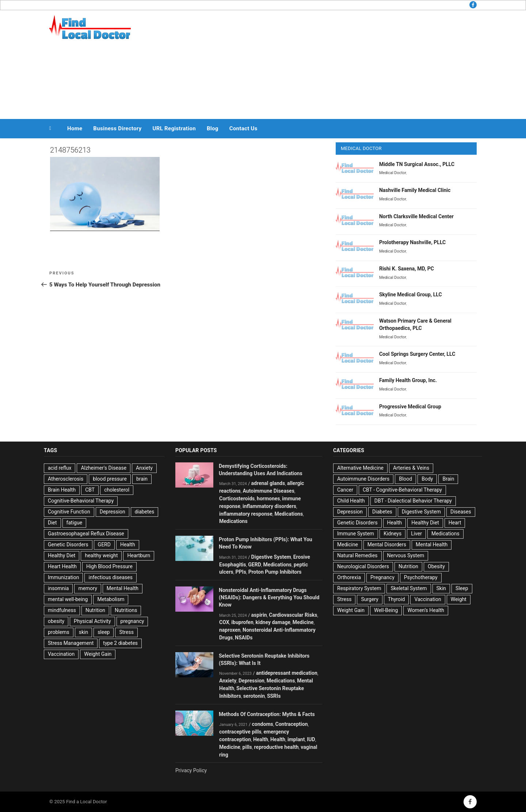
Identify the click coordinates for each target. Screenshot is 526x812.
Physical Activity (92, 621)
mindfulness (62, 610)
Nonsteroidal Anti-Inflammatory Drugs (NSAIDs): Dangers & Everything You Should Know (269, 597)
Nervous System (406, 555)
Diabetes (382, 512)
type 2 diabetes (120, 643)
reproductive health (277, 747)
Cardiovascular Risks (293, 615)
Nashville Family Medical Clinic (415, 190)
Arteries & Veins (411, 468)
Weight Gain (98, 654)
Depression (113, 512)
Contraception (292, 724)
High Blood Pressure (109, 566)
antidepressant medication (287, 673)
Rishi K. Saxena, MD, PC (407, 269)
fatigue (74, 523)
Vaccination (61, 654)
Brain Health (62, 490)
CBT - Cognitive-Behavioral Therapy (402, 490)
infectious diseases (110, 577)
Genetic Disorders (68, 544)
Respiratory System (359, 588)
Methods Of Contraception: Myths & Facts (267, 714)
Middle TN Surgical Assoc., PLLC (417, 164)
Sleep (462, 588)
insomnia (58, 588)
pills (247, 747)
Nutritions (126, 610)
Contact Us (243, 128)
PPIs (241, 572)
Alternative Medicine (360, 468)
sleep (104, 632)
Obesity (436, 566)
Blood (405, 479)
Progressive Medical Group (410, 407)
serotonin (254, 696)
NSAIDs (244, 638)
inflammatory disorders (269, 506)
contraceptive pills (240, 732)
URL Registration (174, 128)
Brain (448, 479)
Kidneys (392, 534)
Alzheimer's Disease (104, 468)
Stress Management (71, 643)
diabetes (144, 512)
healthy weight (101, 555)
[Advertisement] (336, 63)
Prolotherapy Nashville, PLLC (412, 242)
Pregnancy (382, 577)
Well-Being (386, 610)
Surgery (369, 599)
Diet (52, 523)
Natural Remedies (357, 555)
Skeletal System (409, 588)
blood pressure (110, 479)
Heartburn (139, 555)
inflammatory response (246, 514)
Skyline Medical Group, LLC (411, 295)
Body (427, 479)
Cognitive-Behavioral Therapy (81, 501)
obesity (56, 621)
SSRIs (274, 696)
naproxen (230, 630)
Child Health (351, 501)
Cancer (345, 490)
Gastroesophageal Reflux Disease (86, 534)
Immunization (63, 577)
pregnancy (132, 621)
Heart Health (62, 566)
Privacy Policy (191, 770)
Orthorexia (349, 577)
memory (87, 588)
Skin (441, 588)
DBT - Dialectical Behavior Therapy (413, 501)
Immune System (356, 534)
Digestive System (271, 557)
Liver (416, 534)
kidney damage (273, 622)
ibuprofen (242, 622)
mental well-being (68, 599)
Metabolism (111, 599)
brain (142, 479)
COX (224, 622)
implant (296, 739)
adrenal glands (268, 483)
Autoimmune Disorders (363, 479)
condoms (263, 724)
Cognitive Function (69, 512)
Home (75, 128)
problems (59, 632)
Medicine (303, 622)
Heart (455, 523)
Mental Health (123, 588)
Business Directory (117, 128)
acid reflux (60, 468)
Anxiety (144, 468)
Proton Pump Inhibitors (275, 572)
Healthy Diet (62, 555)
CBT (90, 490)
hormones (268, 499)
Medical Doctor (393, 173)
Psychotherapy (421, 577)
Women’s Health (426, 610)
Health (128, 544)
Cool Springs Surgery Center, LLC (417, 354)
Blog (213, 128)
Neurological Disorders (363, 566)
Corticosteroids (237, 499)
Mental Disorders (387, 544)
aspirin (259, 615)
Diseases (461, 512)
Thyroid (397, 599)
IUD (311, 739)
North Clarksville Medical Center (416, 216)
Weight (459, 599)
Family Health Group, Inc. (408, 380)
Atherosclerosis (66, 479)
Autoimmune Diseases (269, 491)
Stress (126, 632)
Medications (289, 514)
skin (83, 632)
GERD (104, 544)
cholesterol (117, 490)
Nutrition (95, 610)
